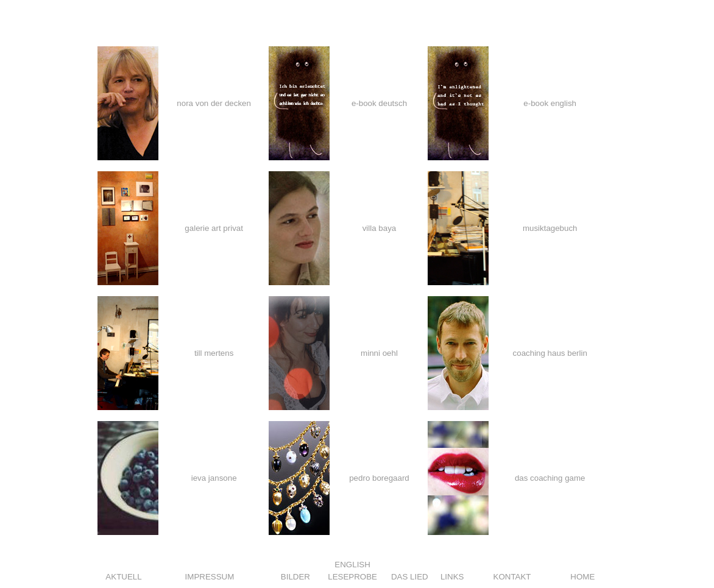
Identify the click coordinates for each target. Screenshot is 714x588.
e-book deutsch (379, 103)
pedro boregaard (379, 478)
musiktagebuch (550, 228)
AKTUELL (123, 577)
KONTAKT (512, 577)
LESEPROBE (352, 577)
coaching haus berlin (550, 353)
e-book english (550, 103)
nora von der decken (214, 103)
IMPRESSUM (210, 577)
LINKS (452, 577)
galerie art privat (214, 228)
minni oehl (379, 353)
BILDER (295, 577)
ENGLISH (352, 565)
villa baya (380, 228)
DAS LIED (410, 577)
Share (108, 551)
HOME (582, 577)
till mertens (214, 353)
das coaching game (550, 478)
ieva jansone (214, 478)
